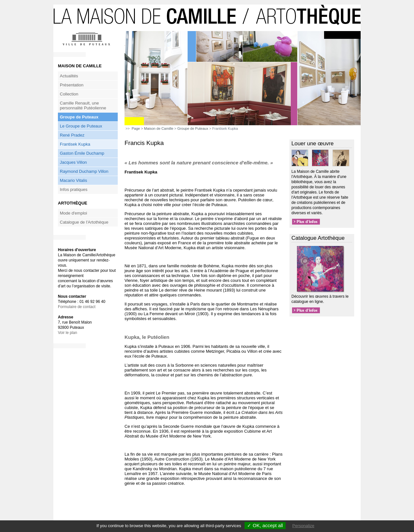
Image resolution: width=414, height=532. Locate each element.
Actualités (69, 76)
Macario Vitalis (73, 180)
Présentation (72, 85)
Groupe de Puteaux (79, 117)
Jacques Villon (73, 162)
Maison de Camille (158, 128)
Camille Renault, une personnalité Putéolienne (83, 105)
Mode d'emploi (73, 213)
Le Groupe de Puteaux (81, 126)
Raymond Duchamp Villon (84, 171)
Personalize (303, 526)
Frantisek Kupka (75, 144)
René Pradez (72, 135)
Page (136, 128)
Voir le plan (67, 333)
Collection (69, 94)
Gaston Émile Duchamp (82, 153)
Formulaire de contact (77, 307)
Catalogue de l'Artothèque (84, 222)
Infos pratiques (74, 189)
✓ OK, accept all (265, 525)
